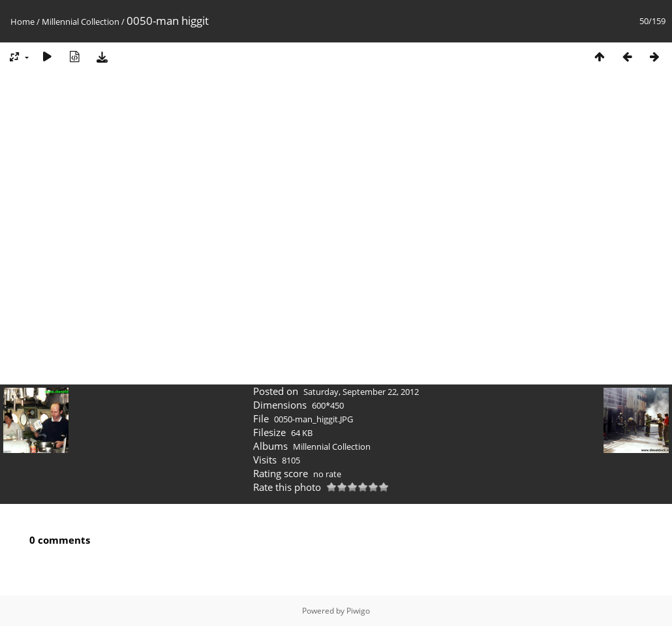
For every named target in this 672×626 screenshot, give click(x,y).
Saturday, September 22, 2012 (361, 392)
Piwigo (358, 611)
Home (23, 22)
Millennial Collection (81, 22)
